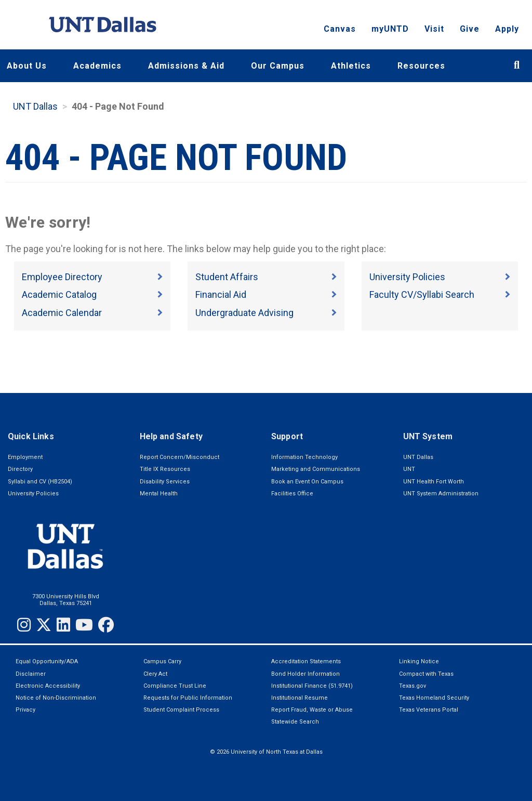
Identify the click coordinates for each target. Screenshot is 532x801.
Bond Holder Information (305, 674)
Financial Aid (221, 294)
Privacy (25, 710)
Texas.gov (413, 686)
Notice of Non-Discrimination (56, 698)
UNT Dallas (35, 106)
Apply (507, 29)
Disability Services (165, 482)
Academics (97, 66)
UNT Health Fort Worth (434, 482)
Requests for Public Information (188, 698)
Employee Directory (62, 277)
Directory (20, 469)
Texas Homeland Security (434, 698)
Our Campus (278, 66)
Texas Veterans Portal (429, 710)
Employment (25, 457)
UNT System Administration (441, 494)
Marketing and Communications (316, 469)
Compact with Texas (426, 674)
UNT (409, 469)
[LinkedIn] (63, 625)
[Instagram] (24, 625)
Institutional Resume (300, 698)
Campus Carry (162, 661)
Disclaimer (31, 674)
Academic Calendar (62, 313)
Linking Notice (419, 661)
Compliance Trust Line (175, 686)
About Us (27, 66)
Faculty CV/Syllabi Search (422, 294)
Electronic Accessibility (48, 686)
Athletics (351, 66)
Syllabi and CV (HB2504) (40, 482)
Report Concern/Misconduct (179, 457)
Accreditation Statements (306, 661)
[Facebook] (106, 625)
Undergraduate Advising (244, 313)
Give (470, 29)
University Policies (407, 277)
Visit (434, 29)
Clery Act (155, 674)
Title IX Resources (165, 469)
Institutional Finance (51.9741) (312, 686)
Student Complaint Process (181, 710)
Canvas (340, 29)
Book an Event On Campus (307, 482)
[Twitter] (44, 625)
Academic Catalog (59, 294)
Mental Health (159, 494)
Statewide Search (295, 722)
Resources (421, 66)
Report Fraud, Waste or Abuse (312, 710)
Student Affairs (227, 277)
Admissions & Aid (186, 66)
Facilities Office (292, 494)
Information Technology (304, 457)
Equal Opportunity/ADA (47, 661)
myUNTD (390, 29)
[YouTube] (84, 625)
